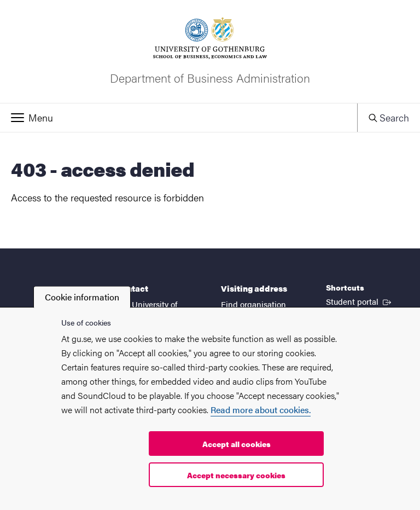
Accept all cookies (237, 444)
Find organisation (253, 304)
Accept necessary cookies (236, 475)
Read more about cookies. (261, 410)
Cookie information (82, 297)
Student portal (360, 301)
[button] (179, 118)
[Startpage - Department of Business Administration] (210, 51)
